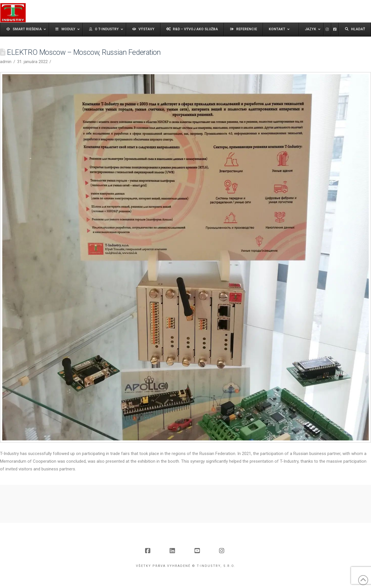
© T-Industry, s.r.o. (214, 566)
